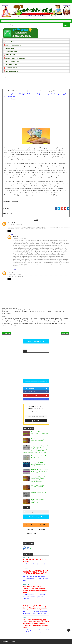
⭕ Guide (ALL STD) (10, 55)
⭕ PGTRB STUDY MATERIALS (13, 45)
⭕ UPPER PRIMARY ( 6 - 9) (11, 61)
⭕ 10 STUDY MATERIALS (11, 65)
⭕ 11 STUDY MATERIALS (11, 68)
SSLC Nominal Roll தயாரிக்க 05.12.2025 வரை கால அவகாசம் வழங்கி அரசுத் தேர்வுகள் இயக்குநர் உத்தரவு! (35, 589)
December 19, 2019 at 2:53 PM (15, 274)
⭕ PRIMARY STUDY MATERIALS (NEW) (15, 58)
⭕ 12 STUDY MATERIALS (11, 71)
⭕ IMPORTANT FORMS (11, 52)
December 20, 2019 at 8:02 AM (20, 238)
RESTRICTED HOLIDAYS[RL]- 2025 (36, 381)
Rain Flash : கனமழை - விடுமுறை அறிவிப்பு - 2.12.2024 (38, 440)
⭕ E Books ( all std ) (9, 42)
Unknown (16, 236)
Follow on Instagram (36, 399)
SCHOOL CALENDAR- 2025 (36, 341)
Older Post (65, 333)
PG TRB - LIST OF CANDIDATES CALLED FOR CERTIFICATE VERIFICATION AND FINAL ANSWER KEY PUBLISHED (36, 572)
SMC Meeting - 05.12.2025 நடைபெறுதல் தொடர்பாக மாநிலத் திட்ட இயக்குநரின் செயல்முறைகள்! (35, 607)
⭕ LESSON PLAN (9, 48)
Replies (11, 234)
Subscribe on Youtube (36, 396)
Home (5, 91)
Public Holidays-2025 (36, 517)
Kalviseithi (14, 641)
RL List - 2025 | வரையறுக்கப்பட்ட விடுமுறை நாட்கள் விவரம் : (40, 433)
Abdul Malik (11, 223)
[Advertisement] (36, 83)
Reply (9, 231)
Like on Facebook (36, 392)
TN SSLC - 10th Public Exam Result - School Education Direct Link (40, 471)
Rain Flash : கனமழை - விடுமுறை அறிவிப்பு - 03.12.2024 (38, 501)
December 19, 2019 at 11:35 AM (15, 225)
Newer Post (7, 333)
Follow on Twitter (36, 388)
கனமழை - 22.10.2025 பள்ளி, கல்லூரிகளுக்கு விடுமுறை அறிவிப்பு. (40, 464)
